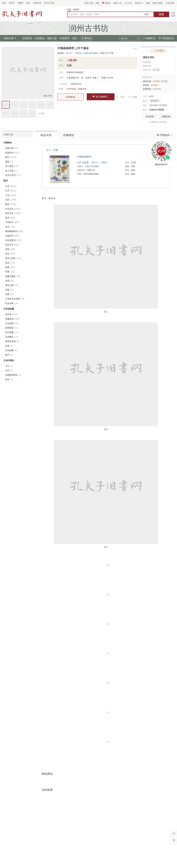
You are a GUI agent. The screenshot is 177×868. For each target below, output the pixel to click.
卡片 (9, 366)
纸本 (9, 379)
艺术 (11, 191)
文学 (11, 186)
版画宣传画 (12, 341)
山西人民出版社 (91, 53)
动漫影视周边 (13, 375)
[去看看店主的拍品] (158, 122)
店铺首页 (27, 38)
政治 (10, 263)
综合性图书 (13, 240)
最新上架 (52, 38)
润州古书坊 (148, 57)
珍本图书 (65, 38)
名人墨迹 (12, 166)
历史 (11, 200)
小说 (11, 195)
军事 (10, 272)
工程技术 (12, 222)
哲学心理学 (13, 258)
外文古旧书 (13, 175)
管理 (10, 281)
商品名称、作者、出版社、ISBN (84, 14)
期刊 (11, 157)
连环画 (11, 314)
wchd (151, 96)
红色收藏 (11, 350)
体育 (10, 249)
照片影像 (12, 332)
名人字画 (11, 171)
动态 (75, 38)
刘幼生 (79, 53)
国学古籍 (12, 285)
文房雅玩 (12, 337)
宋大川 (69, 53)
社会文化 (13, 209)
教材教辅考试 (14, 231)
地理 (10, 267)
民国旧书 (12, 153)
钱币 (9, 355)
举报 (135, 49)
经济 (10, 254)
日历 (9, 370)
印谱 (9, 346)
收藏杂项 (12, 319)
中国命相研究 (84, 157)
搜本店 (124, 39)
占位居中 (22, 14)
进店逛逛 (150, 117)
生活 (10, 227)
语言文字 (12, 245)
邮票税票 (12, 328)
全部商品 (40, 38)
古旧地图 (12, 323)
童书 (10, 218)
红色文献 (12, 303)
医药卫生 (13, 213)
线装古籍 (12, 148)
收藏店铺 (166, 117)
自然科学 (12, 236)
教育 (11, 204)
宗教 (56, 150)
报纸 (9, 162)
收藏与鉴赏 (13, 276)
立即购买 (70, 97)
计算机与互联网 (15, 299)
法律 (10, 294)
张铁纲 (85, 163)
